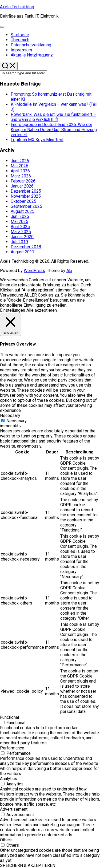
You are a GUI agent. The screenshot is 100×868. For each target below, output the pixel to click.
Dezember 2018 (26, 247)
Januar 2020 (22, 237)
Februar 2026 (23, 181)
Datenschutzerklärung (31, 45)
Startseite (20, 35)
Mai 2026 (19, 166)
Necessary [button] (10, 415)
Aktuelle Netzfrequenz (32, 55)
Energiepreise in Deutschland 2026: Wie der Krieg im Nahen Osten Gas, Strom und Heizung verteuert (54, 130)
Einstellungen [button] (13, 310)
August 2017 (23, 252)
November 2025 (26, 196)
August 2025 (23, 211)
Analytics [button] (9, 779)
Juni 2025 (20, 216)
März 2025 (21, 232)
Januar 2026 (22, 186)
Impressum (21, 50)
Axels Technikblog (17, 7)
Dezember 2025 (26, 191)
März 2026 (21, 176)
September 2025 (26, 206)
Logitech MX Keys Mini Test (37, 140)
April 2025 (20, 227)
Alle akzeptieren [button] (42, 310)
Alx (69, 271)
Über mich (20, 40)
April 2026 (20, 171)
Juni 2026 (20, 161)
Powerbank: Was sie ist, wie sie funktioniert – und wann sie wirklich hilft (53, 117)
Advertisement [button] (14, 809)
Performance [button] (12, 748)
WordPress (34, 271)
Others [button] (6, 840)
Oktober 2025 (23, 201)
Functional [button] (9, 717)
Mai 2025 (19, 222)
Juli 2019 (19, 242)
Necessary (17, 421)
